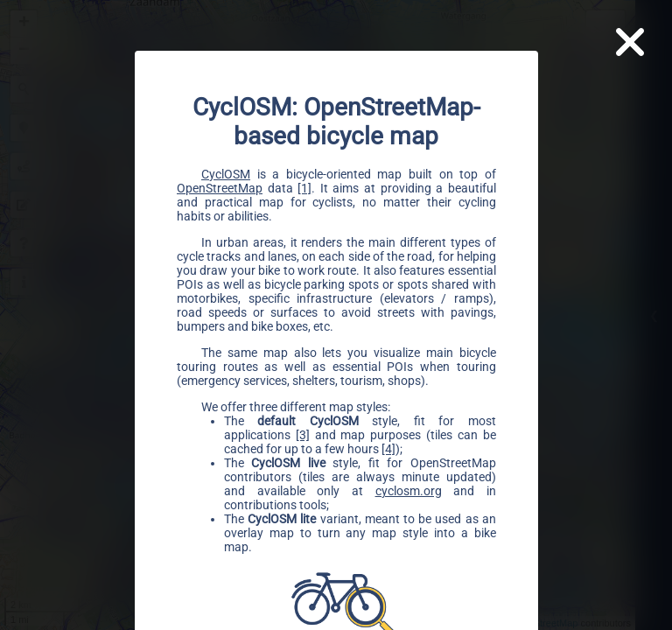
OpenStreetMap (220, 187)
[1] (304, 187)
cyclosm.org (408, 490)
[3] (302, 434)
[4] (388, 448)
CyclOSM (226, 173)
